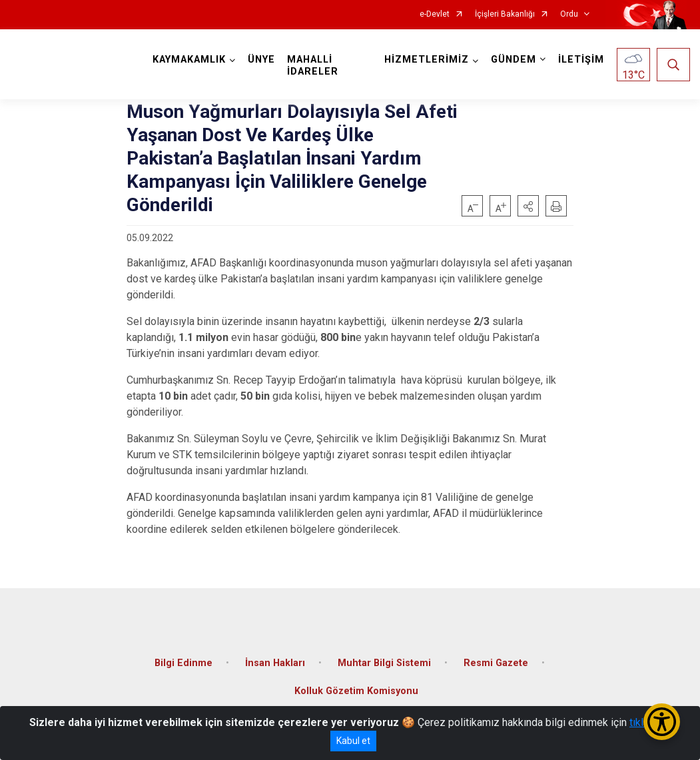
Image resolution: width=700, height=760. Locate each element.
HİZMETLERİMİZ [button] (427, 60)
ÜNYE (261, 60)
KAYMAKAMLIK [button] (189, 60)
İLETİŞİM (581, 60)
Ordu (569, 14)
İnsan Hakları (275, 663)
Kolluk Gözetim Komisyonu (356, 691)
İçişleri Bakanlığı (505, 14)
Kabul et (353, 741)
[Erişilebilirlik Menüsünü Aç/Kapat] (662, 722)
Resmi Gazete (496, 663)
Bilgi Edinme (183, 663)
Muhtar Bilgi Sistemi (384, 663)
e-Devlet (435, 14)
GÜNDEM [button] (514, 60)
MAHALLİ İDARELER (313, 66)
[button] (528, 206)
